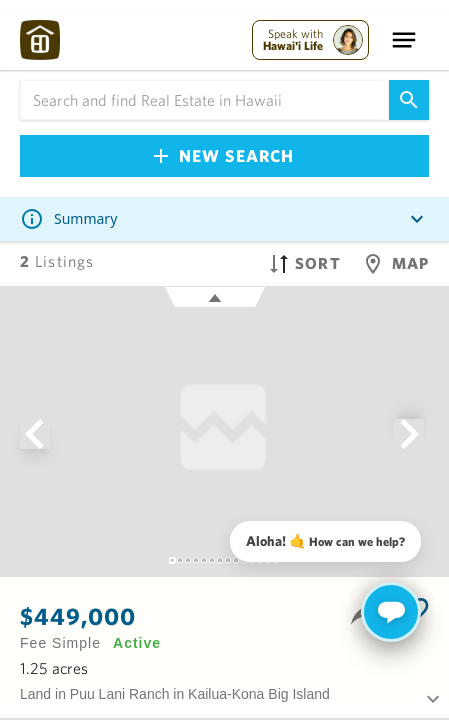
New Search (224, 155)
